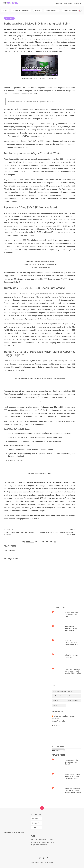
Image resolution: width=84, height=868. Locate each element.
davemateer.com (44, 267)
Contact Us (68, 3)
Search (73, 11)
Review (38, 10)
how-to (70, 691)
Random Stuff (51, 10)
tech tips (56, 701)
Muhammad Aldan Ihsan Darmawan (64, 716)
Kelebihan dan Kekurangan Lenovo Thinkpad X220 (71, 629)
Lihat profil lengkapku (58, 721)
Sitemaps (78, 3)
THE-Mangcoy (49, 862)
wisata (55, 705)
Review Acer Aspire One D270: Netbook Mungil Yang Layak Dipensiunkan (73, 671)
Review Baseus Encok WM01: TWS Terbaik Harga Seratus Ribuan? (72, 643)
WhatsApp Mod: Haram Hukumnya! (72, 656)
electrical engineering (59, 691)
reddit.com (62, 379)
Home (5, 10)
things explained (73, 701)
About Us (59, 3)
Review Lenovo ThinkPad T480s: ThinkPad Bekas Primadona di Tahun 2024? (73, 776)
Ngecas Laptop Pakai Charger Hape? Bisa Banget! (72, 614)
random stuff (57, 696)
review (70, 696)
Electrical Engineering (21, 10)
